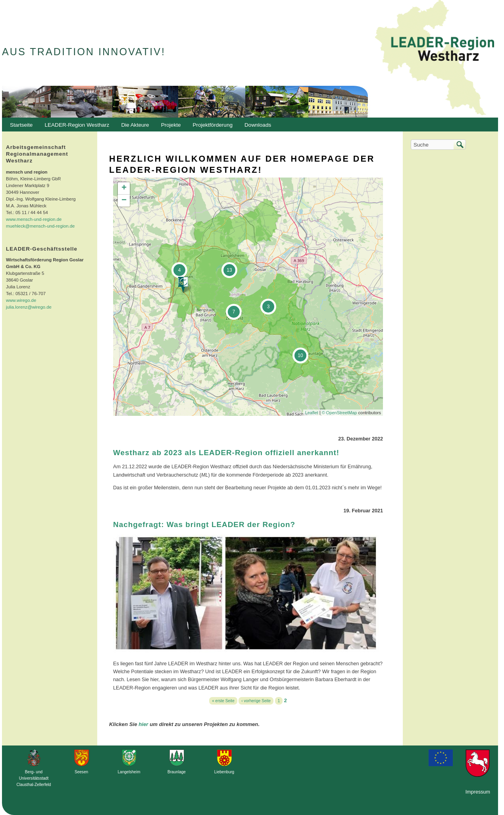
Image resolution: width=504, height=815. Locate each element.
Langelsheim (129, 772)
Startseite (21, 125)
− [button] (124, 201)
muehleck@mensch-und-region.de (40, 226)
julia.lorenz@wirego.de (29, 307)
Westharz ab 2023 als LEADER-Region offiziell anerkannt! (226, 453)
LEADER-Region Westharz (75, 127)
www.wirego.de (21, 300)
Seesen (81, 772)
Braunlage (177, 772)
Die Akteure (133, 127)
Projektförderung (211, 127)
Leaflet (312, 413)
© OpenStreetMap (340, 413)
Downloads (256, 127)
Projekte (171, 125)
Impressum (478, 792)
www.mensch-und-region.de (34, 219)
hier (143, 724)
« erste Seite (223, 701)
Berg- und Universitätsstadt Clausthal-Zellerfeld (34, 778)
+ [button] (124, 188)
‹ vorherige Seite (256, 701)
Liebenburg (224, 772)
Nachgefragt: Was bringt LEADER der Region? (204, 524)
